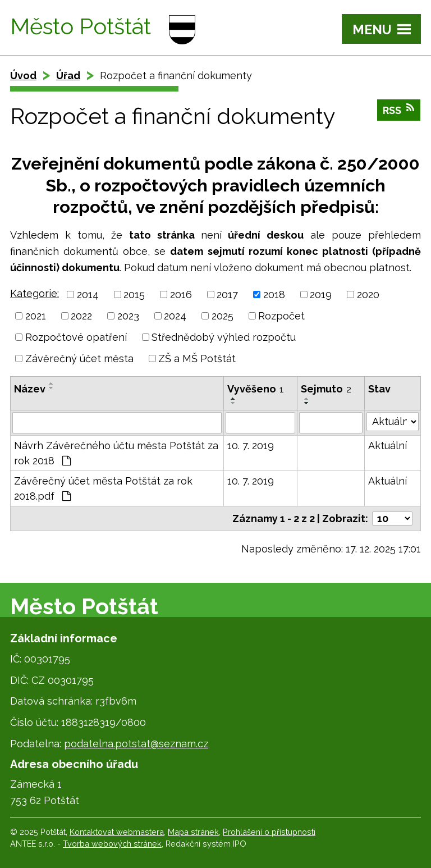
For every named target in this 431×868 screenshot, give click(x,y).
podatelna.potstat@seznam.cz (136, 744)
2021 (36, 316)
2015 (134, 294)
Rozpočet (281, 316)
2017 (227, 294)
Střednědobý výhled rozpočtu (224, 337)
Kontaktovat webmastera (117, 832)
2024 (175, 316)
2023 (128, 316)
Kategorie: (35, 293)
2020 (368, 294)
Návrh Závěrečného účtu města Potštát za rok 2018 (116, 453)
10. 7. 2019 (251, 446)
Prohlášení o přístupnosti (269, 832)
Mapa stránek (193, 832)
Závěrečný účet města (79, 358)
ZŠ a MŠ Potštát (197, 358)
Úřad (68, 76)
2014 (88, 294)
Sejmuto (326, 389)
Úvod (23, 76)
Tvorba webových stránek (112, 844)
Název (30, 389)
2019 (321, 294)
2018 (274, 294)
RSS (399, 111)
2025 (223, 316)
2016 (181, 294)
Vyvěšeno (256, 389)
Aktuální (388, 446)
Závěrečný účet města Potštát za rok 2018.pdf (103, 488)
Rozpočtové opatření (76, 337)
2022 (81, 316)
